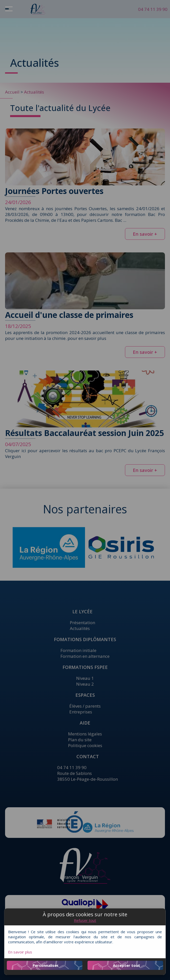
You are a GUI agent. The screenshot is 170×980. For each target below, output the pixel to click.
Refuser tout (85, 920)
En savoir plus (20, 952)
